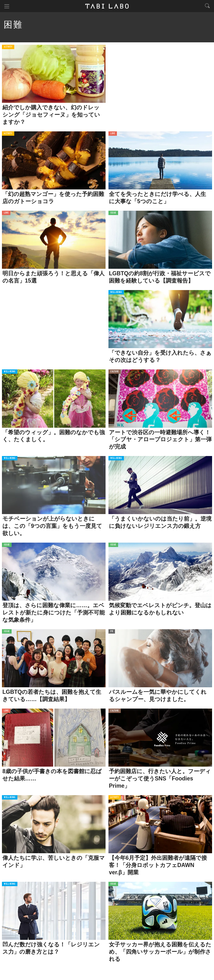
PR (112, 632)
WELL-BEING (116, 292)
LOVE (113, 134)
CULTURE (115, 372)
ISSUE (113, 213)
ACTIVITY (8, 47)
